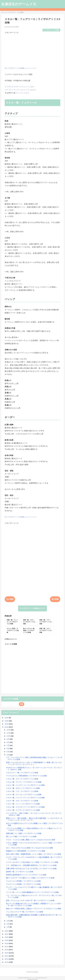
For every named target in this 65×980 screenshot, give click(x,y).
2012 (7, 962)
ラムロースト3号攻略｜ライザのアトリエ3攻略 (23, 881)
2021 (7, 934)
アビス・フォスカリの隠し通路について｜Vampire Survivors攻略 (31, 840)
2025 (7, 721)
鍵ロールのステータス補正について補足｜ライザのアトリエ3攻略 (30, 878)
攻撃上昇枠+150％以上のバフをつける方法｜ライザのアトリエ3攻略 (31, 869)
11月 (9, 733)
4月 (8, 755)
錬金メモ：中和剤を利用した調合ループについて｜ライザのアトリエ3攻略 (34, 909)
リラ (27, 90)
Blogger (36, 972)
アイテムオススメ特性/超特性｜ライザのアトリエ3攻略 (26, 776)
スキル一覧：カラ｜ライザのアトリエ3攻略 (22, 779)
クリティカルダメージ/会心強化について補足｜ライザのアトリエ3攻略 (32, 862)
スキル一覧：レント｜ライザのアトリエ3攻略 (23, 804)
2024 (7, 724)
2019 (7, 940)
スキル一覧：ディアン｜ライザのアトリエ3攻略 (24, 782)
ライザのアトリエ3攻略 (51, 30)
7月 (8, 745)
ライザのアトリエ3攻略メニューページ (21, 68)
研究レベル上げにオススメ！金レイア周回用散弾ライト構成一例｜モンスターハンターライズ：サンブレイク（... (34, 763)
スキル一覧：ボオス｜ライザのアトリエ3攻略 (23, 788)
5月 (8, 752)
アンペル (20, 90)
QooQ (36, 979)
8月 (8, 742)
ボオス (33, 90)
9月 (8, 739)
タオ (33, 87)
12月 (9, 730)
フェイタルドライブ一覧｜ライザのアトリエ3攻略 (25, 912)
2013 (7, 959)
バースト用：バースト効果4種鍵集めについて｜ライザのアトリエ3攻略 (32, 892)
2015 (7, 953)
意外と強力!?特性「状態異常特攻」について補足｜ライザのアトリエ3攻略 (34, 854)
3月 (8, 921)
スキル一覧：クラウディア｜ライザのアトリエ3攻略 (25, 807)
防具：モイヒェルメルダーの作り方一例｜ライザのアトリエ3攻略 (30, 900)
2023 (7, 727)
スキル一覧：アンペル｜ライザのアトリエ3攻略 (24, 795)
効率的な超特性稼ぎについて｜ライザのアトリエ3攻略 (26, 875)
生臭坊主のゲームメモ (19, 4)
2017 (7, 947)
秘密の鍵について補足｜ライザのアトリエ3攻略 (24, 833)
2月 (8, 924)
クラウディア (17, 87)
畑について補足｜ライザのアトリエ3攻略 (21, 836)
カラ (27, 93)
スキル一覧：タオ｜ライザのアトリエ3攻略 (22, 801)
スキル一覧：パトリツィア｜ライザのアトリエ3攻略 (25, 798)
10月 (9, 736)
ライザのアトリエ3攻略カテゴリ (33, 608)
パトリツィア (10, 90)
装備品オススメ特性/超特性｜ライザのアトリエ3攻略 (26, 851)
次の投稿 (10, 599)
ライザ (7, 87)
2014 (7, 956)
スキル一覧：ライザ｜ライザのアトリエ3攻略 (23, 810)
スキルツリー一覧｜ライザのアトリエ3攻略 (22, 773)
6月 (8, 748)
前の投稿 (55, 599)
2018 (7, 943)
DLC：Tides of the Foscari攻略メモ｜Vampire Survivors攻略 (30, 848)
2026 (7, 718)
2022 (7, 931)
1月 (8, 927)
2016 (7, 950)
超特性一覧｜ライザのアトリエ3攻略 (20, 872)
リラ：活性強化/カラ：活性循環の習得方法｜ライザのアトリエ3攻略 (31, 865)
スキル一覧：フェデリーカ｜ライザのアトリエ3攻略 (25, 785)
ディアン (20, 93)
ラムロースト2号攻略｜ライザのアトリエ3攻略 (23, 884)
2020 (7, 937)
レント (27, 87)
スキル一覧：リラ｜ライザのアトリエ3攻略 (22, 791)
